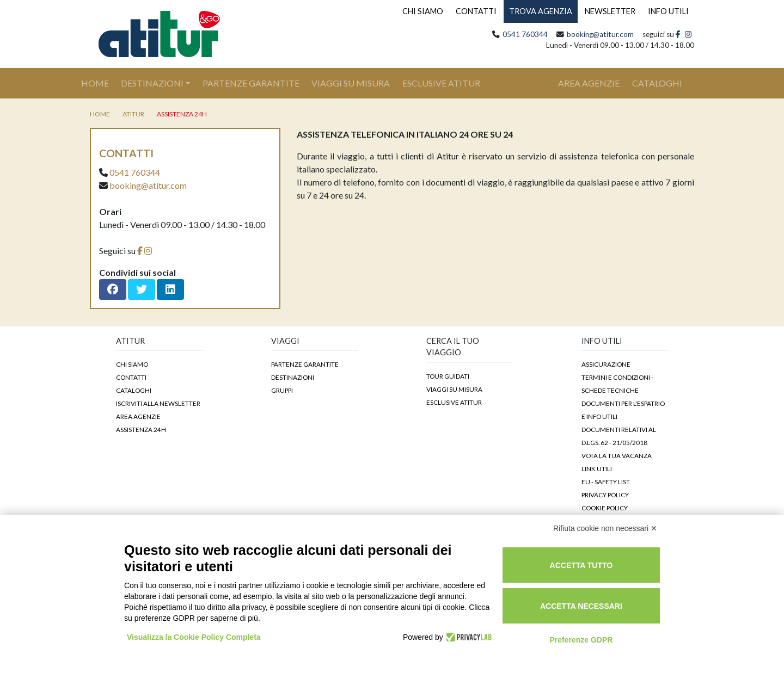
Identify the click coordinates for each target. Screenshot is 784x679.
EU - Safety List (606, 482)
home (100, 114)
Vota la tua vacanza (617, 455)
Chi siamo (132, 364)
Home (101, 82)
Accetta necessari (581, 606)
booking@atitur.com (600, 34)
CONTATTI (476, 11)
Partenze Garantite (251, 83)
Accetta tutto (581, 565)
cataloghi (657, 83)
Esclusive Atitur (441, 83)
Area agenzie (138, 416)
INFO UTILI (668, 11)
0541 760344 (525, 34)
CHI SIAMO (423, 11)
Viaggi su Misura (351, 83)
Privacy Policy (605, 495)
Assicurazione (606, 364)
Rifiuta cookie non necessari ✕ (605, 528)
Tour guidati (448, 376)
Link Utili (597, 468)
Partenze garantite (305, 364)
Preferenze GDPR (581, 640)
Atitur (133, 114)
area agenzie (589, 83)
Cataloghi (134, 390)
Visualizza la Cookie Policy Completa (194, 637)
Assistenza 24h (182, 114)
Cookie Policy (605, 508)
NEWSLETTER (610, 11)
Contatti (131, 377)
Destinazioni (152, 83)
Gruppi (282, 390)
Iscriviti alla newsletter (158, 403)
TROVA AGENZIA (541, 11)
